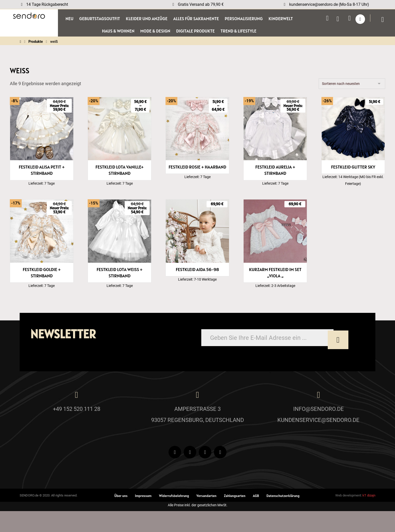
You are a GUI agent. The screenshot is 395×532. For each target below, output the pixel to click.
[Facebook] (175, 473)
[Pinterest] (220, 473)
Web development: (349, 516)
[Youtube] (190, 473)
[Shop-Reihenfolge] (352, 86)
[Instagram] (205, 473)
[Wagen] (385, 20)
